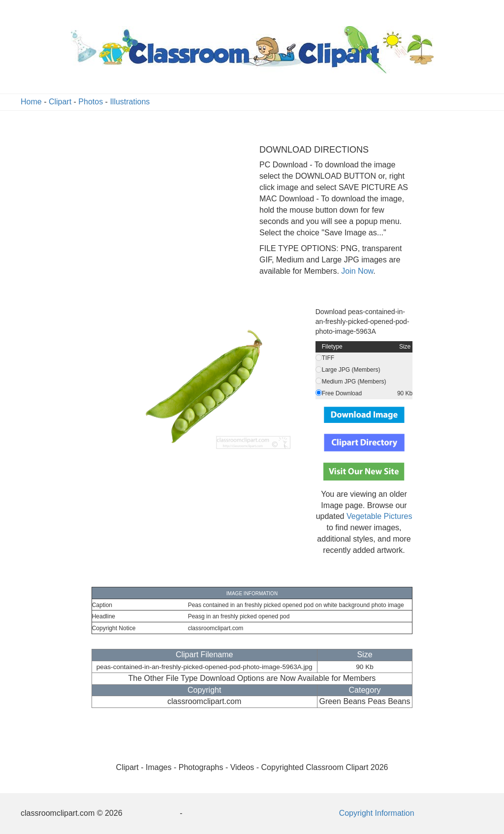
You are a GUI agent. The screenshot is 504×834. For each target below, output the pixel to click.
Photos (91, 102)
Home (31, 102)
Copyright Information (377, 813)
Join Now (356, 271)
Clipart (60, 102)
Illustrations (130, 102)
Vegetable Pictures (379, 516)
